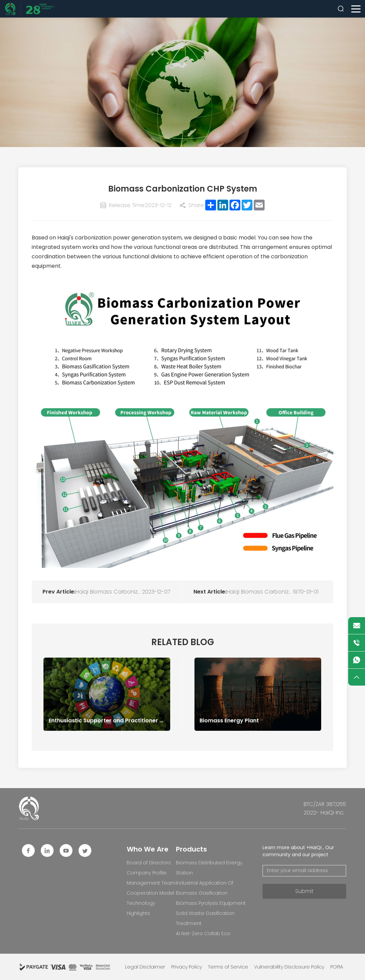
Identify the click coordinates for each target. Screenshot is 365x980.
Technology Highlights (141, 908)
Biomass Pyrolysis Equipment (211, 903)
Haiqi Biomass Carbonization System (109, 592)
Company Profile (147, 873)
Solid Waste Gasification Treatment (205, 918)
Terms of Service (228, 967)
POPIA (337, 967)
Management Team (151, 883)
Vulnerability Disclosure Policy (289, 967)
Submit (304, 891)
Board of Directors (149, 863)
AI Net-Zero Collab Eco (203, 933)
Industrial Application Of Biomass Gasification (205, 888)
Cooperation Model (150, 893)
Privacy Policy (187, 967)
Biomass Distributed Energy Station (209, 868)
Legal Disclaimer (145, 967)
